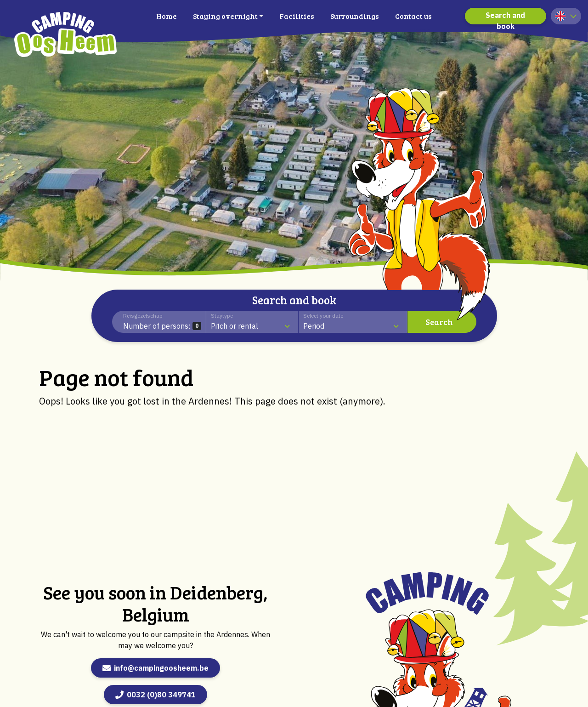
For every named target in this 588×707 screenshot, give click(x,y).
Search (439, 322)
